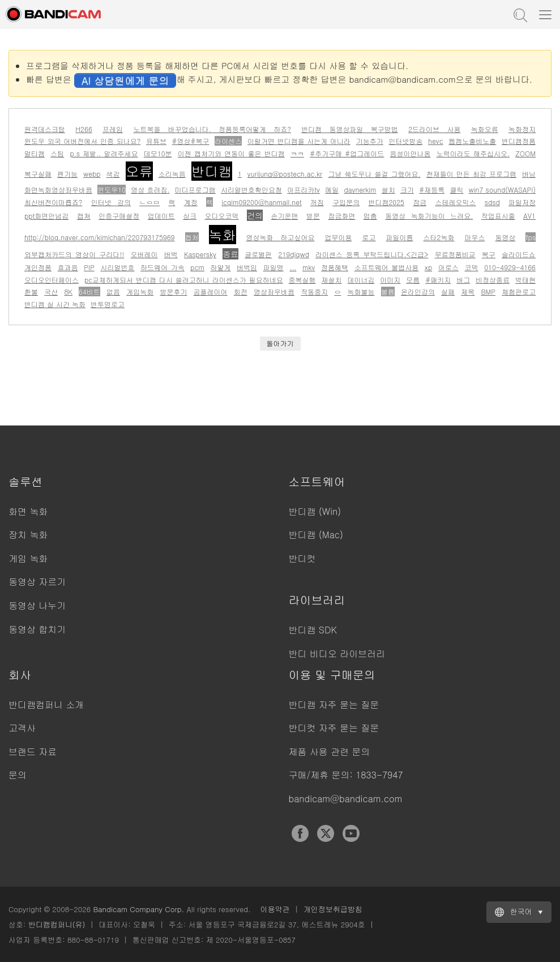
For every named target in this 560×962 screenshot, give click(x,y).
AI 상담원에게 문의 (125, 80)
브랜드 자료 (33, 752)
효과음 (68, 267)
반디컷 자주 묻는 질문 (334, 728)
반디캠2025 (386, 202)
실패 (448, 291)
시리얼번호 (117, 267)
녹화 (223, 235)
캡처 (192, 237)
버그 (463, 280)
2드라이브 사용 (434, 129)
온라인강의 (418, 291)
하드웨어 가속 (163, 267)
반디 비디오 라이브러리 (337, 654)
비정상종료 (493, 280)
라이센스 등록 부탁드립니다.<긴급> (372, 254)
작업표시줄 (498, 216)
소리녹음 (172, 174)
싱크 (190, 216)
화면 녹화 (28, 511)
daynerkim (360, 190)
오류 (139, 171)
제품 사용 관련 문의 (330, 752)
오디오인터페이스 (52, 280)
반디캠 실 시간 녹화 (55, 304)
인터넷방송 (405, 141)
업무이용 (339, 237)
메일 (332, 190)
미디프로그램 (195, 190)
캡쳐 (84, 216)
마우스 (474, 237)
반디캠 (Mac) (316, 535)
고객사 (22, 728)
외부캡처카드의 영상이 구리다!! (74, 254)
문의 (18, 775)
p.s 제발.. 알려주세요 (104, 153)
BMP (488, 291)
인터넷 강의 (111, 202)
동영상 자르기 (37, 582)
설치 (388, 190)
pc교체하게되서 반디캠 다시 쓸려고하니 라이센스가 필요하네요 (184, 280)
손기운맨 (284, 216)
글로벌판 (258, 254)
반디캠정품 (519, 141)
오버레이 (144, 254)
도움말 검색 (519, 14)
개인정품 (38, 267)
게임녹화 (140, 291)
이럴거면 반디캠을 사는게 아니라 (299, 141)
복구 (489, 254)
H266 (84, 129)
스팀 (57, 153)
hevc (436, 141)
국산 (51, 291)
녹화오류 (485, 129)
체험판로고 (519, 291)
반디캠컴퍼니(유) (57, 924)
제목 (468, 291)
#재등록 (432, 190)
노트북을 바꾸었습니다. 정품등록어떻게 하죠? (212, 129)
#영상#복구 (191, 141)
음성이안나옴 (411, 153)
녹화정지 (522, 129)
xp (428, 267)
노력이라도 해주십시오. (473, 153)
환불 (31, 291)
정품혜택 (335, 267)
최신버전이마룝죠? (54, 202)
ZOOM (525, 153)
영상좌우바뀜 (274, 291)
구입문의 (346, 202)
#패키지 (438, 280)
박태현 (525, 280)
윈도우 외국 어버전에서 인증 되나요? (82, 141)
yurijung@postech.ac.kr (285, 174)
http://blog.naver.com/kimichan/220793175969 (100, 237)
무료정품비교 (455, 254)
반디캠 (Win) (315, 511)
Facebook (300, 833)
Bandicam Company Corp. (138, 909)
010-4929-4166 (510, 267)
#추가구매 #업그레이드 (347, 153)
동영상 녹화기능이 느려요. (429, 216)
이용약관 (275, 909)
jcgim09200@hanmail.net (262, 202)
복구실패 (38, 174)
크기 (407, 190)
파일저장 (522, 202)
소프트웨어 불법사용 (387, 267)
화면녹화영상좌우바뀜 (58, 190)
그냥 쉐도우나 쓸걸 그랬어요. (374, 174)
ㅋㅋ (297, 153)
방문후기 (173, 291)
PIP (89, 267)
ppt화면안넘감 (46, 216)
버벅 (171, 254)
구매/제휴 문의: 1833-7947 (346, 775)
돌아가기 (280, 343)
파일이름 (400, 237)
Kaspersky (200, 254)
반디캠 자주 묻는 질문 (334, 705)
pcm (197, 267)
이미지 (390, 280)
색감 (113, 174)
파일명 (273, 267)
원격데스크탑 (45, 129)
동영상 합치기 (37, 629)
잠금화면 (341, 216)
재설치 (332, 280)
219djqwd (294, 254)
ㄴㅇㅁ (149, 202)
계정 (191, 202)
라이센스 (228, 141)
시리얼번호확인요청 (251, 190)
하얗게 (220, 267)
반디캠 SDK (313, 630)
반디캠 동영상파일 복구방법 (350, 129)
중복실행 (302, 280)
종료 (230, 254)
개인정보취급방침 (333, 909)
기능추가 (370, 141)
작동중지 (314, 291)
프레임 (113, 129)
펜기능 (67, 174)
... (293, 267)
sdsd (492, 202)
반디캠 (212, 171)
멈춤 (370, 216)
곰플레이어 (211, 291)
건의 (255, 215)
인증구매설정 (119, 216)
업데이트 (161, 216)
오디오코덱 (222, 216)
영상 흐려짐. (150, 190)
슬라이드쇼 (519, 254)
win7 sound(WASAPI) (502, 190)
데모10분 (158, 153)
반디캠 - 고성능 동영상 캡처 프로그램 (65, 14)
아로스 (448, 267)
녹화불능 (361, 291)
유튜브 (156, 141)
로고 (369, 237)
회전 (241, 291)
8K (68, 291)
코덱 (472, 267)
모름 (413, 280)
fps (531, 237)
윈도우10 (112, 190)
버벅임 (247, 267)
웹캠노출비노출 (472, 141)
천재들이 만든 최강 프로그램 (471, 174)
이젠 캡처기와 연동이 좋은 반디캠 (231, 153)
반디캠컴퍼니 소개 (46, 705)
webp (92, 174)
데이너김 (361, 280)
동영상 (505, 237)
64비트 (89, 291)
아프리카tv (303, 190)
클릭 (456, 190)
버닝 (529, 174)
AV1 (529, 216)
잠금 (420, 202)
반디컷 (302, 558)
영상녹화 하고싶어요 (281, 237)
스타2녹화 (439, 237)
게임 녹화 (28, 558)
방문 (313, 216)
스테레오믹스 (455, 202)
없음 (113, 291)
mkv (309, 267)
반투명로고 (108, 304)
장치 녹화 (28, 535)
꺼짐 (317, 202)
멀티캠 (35, 153)
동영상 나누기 (37, 605)
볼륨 (388, 291)
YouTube (351, 833)
